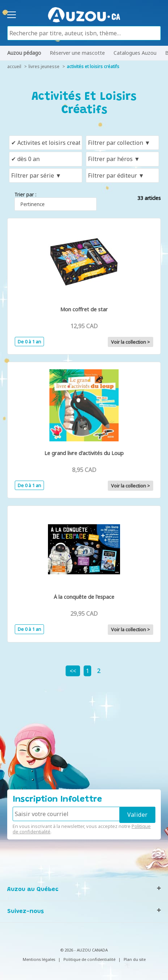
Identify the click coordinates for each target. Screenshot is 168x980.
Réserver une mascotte (77, 53)
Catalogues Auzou (135, 53)
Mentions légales (39, 959)
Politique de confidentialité (89, 959)
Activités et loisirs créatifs (93, 66)
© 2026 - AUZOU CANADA (84, 950)
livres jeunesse (44, 66)
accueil (14, 66)
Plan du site (135, 959)
